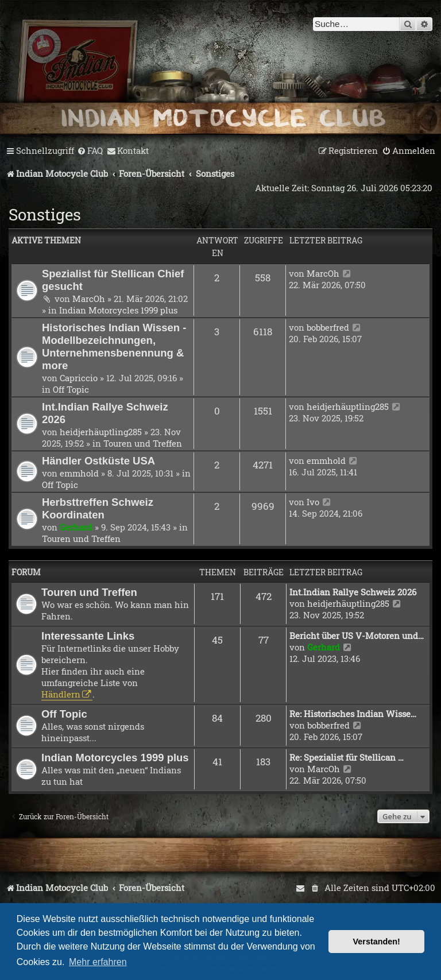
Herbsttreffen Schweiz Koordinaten (98, 508)
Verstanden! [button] (377, 942)
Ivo (313, 502)
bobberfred (328, 327)
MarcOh (89, 299)
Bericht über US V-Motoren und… (357, 636)
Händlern (61, 694)
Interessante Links (88, 636)
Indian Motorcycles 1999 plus (118, 310)
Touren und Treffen (143, 443)
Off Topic (71, 389)
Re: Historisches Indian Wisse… (353, 714)
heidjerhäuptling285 (101, 432)
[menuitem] (90, 151)
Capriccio (79, 378)
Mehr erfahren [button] (98, 962)
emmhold (79, 473)
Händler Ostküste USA (98, 461)
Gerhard (76, 527)
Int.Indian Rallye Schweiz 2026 (353, 592)
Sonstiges (45, 214)
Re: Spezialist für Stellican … (347, 757)
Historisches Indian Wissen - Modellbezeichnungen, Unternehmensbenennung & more (114, 346)
